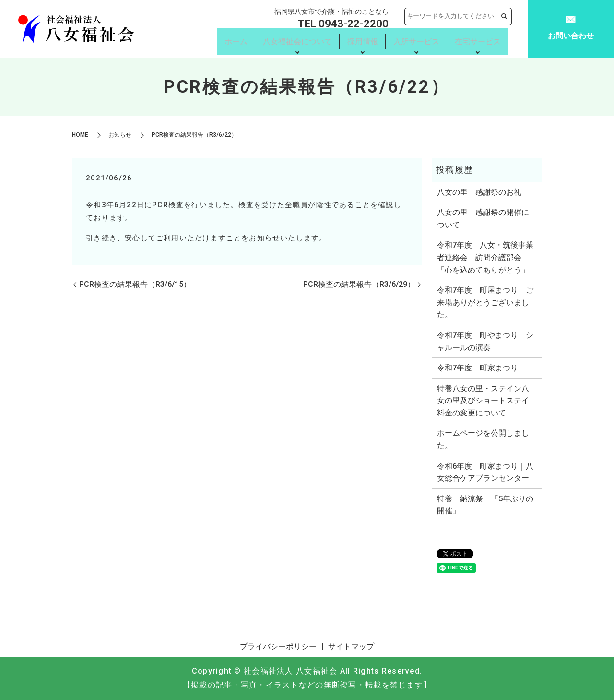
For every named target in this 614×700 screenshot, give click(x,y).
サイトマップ (351, 647)
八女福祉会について (297, 42)
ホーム (236, 42)
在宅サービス (478, 42)
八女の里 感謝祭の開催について (483, 219)
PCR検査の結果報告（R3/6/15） (135, 284)
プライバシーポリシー (278, 647)
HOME (80, 135)
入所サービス (416, 42)
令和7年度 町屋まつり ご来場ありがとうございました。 (485, 302)
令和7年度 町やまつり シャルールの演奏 (485, 341)
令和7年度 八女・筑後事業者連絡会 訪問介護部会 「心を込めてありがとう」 (485, 257)
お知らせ (120, 135)
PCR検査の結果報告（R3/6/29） (359, 284)
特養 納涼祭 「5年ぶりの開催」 (485, 505)
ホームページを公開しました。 (483, 439)
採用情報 (363, 42)
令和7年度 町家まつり (478, 368)
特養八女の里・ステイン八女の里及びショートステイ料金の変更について (483, 401)
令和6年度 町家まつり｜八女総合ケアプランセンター (485, 472)
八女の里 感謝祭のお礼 (479, 192)
